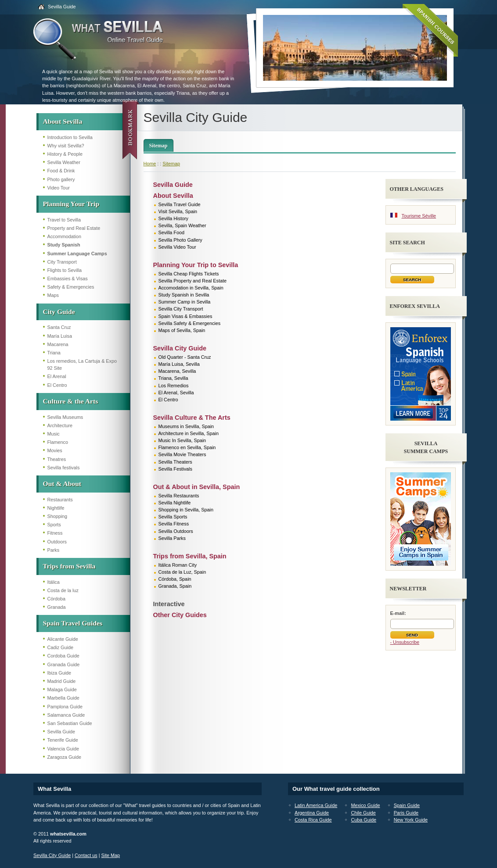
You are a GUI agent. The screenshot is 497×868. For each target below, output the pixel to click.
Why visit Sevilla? (66, 146)
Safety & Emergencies (71, 287)
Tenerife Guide (63, 740)
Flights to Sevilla (65, 270)
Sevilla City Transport (181, 309)
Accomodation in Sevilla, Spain (191, 288)
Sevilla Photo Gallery (180, 240)
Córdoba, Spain (175, 579)
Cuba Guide (364, 820)
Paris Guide (406, 813)
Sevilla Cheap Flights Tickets (189, 274)
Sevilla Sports (173, 517)
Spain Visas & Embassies (185, 316)
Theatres (57, 459)
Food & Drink (61, 171)
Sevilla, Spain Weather (182, 225)
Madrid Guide (62, 681)
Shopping (58, 516)
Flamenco (58, 442)
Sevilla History (173, 218)
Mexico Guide (365, 805)
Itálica (54, 582)
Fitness (55, 533)
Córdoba (56, 599)
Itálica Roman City (178, 565)
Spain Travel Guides (73, 623)
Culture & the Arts (71, 401)
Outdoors (57, 542)
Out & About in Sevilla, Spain (197, 487)
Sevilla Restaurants (179, 496)
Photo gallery (61, 179)
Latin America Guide (316, 805)
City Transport (62, 262)
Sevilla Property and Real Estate (193, 281)
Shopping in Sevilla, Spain (186, 510)
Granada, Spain (175, 586)
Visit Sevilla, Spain (178, 211)
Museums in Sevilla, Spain (186, 426)
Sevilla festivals (64, 468)
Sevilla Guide (62, 7)
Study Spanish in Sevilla (184, 295)
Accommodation (64, 236)
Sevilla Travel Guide (180, 204)
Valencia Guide (63, 749)
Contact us (86, 855)
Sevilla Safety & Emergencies (190, 323)
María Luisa (60, 336)
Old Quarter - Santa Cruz (185, 357)
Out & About (62, 484)
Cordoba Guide (63, 656)
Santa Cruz (59, 327)
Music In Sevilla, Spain (182, 440)
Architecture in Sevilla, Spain (189, 433)
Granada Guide (64, 664)
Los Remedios (174, 386)
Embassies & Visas (68, 279)
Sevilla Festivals (175, 469)
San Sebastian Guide (70, 723)
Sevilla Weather (64, 162)
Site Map (110, 855)
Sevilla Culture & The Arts (192, 418)
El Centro (57, 385)
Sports (54, 525)
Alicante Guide (63, 639)
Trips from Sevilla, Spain (190, 556)
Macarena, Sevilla (177, 371)
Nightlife (56, 508)
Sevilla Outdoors (176, 531)
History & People (65, 154)
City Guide (59, 312)
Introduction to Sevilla (70, 137)
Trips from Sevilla (69, 566)
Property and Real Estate (74, 228)
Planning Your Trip (71, 204)
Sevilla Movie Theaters (182, 454)
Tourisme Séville (419, 216)
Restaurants (60, 500)
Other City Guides (180, 615)
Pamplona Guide (65, 707)
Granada (57, 607)
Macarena (58, 344)
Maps (53, 295)
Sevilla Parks (172, 538)
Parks (54, 550)
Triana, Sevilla (173, 378)
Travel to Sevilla (64, 220)
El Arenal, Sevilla (176, 393)
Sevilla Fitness (174, 524)
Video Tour (59, 188)
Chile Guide (363, 813)
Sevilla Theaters (175, 462)
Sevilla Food (171, 232)
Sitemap (158, 146)
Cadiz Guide (60, 647)
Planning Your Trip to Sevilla (196, 265)
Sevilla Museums (65, 417)
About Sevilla (63, 121)
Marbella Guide (63, 698)
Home (150, 164)
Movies (55, 450)
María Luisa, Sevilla (179, 364)
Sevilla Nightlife (175, 503)
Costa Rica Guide (313, 820)
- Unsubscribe (405, 642)
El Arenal (57, 376)
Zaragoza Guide (64, 757)
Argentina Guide (312, 813)
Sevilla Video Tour (177, 247)
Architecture (60, 425)
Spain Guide (407, 805)
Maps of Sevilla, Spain (182, 330)
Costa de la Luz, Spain (182, 572)
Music (54, 434)
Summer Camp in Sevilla (185, 302)
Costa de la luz (63, 590)
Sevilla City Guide (180, 348)
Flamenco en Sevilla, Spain (187, 447)
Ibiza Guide (59, 673)
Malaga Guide (62, 689)
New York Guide (411, 820)
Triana (54, 353)
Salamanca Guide (66, 715)
